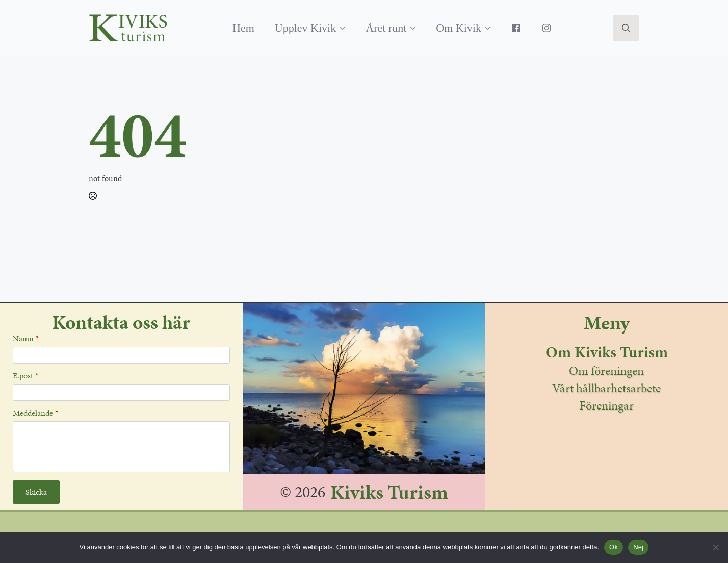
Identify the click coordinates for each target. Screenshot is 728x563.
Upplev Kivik (305, 28)
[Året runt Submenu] (416, 28)
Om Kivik (459, 28)
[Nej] (715, 547)
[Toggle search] (626, 28)
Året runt (386, 28)
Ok (614, 547)
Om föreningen (606, 371)
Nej (638, 547)
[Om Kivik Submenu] (491, 28)
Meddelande (35, 413)
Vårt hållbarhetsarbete (606, 388)
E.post (25, 376)
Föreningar (606, 405)
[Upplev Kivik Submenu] (346, 28)
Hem (243, 28)
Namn (26, 339)
